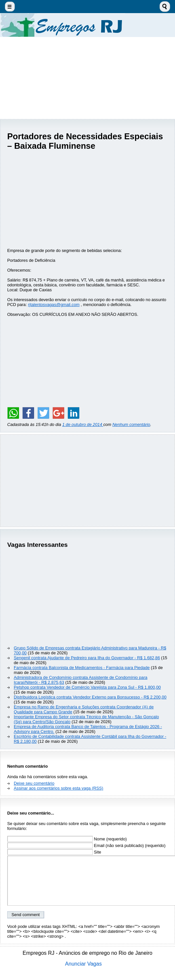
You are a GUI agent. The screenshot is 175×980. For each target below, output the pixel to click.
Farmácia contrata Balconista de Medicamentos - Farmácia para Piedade (82, 668)
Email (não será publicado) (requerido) (86, 845)
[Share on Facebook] (28, 413)
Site (54, 852)
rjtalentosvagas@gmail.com (54, 305)
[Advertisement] (87, 78)
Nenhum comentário (131, 424)
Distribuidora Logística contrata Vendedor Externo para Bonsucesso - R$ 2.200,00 (90, 697)
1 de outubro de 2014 (83, 424)
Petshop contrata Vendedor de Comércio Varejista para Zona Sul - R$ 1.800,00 (87, 687)
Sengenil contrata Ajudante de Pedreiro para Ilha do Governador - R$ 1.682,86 (87, 658)
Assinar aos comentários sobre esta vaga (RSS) (58, 788)
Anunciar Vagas (84, 964)
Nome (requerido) (67, 839)
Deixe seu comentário (34, 783)
